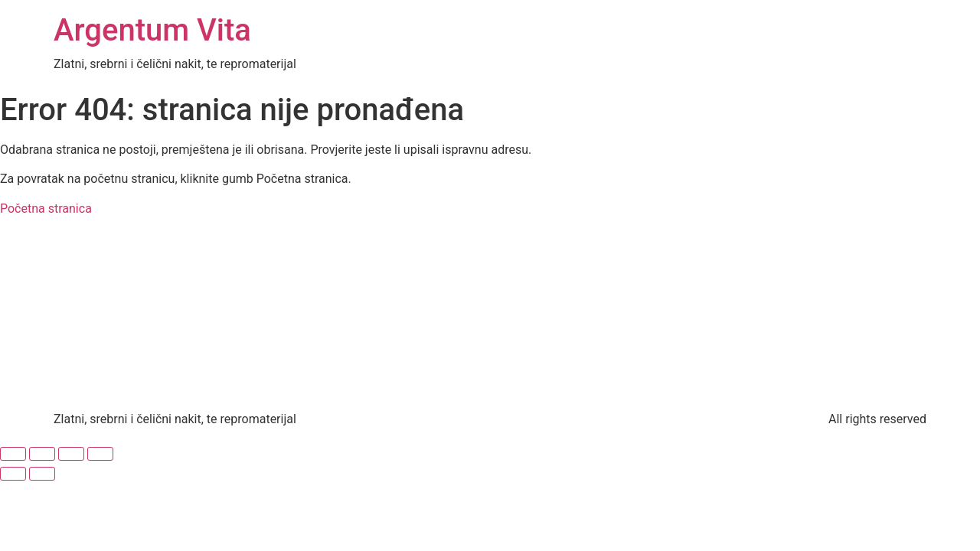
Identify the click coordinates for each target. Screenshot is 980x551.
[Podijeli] (71, 454)
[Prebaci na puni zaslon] (42, 454)
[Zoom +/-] (13, 454)
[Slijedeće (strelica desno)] (42, 474)
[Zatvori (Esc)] (100, 454)
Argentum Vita (152, 30)
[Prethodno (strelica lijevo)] (13, 474)
